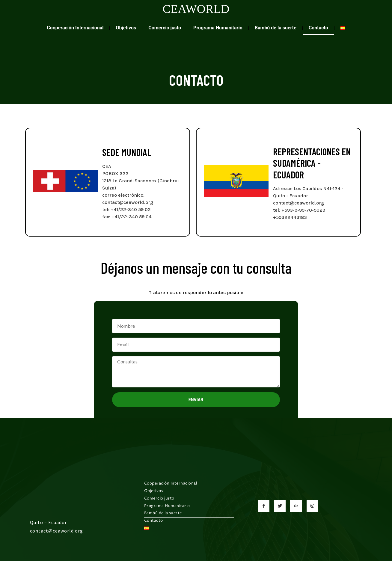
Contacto (318, 28)
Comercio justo (165, 28)
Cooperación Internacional (75, 28)
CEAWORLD (196, 9)
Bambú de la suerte (276, 28)
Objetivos (126, 28)
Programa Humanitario (218, 28)
